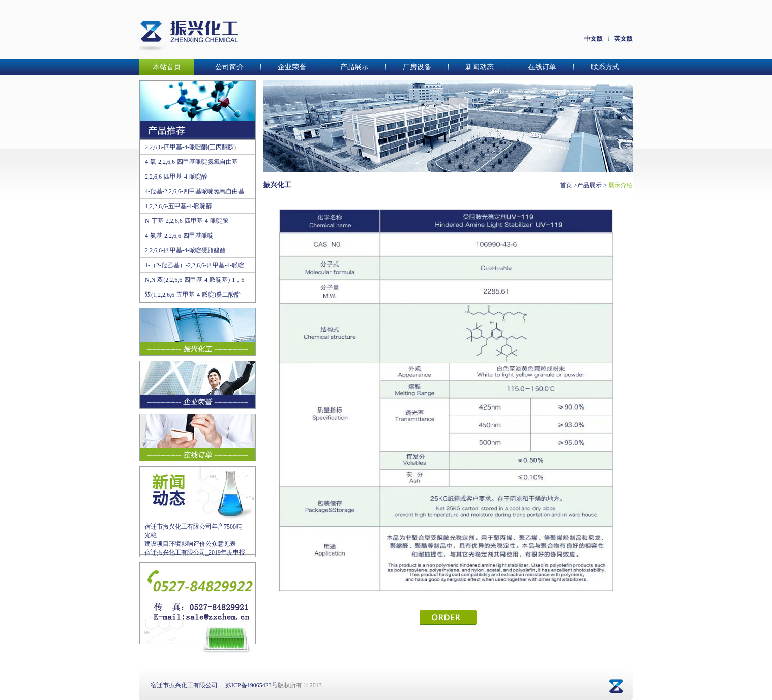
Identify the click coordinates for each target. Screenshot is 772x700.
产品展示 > (592, 185)
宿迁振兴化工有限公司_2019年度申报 (195, 552)
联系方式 (605, 67)
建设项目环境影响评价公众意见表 (190, 544)
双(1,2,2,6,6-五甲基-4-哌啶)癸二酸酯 (193, 295)
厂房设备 (417, 67)
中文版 (593, 39)
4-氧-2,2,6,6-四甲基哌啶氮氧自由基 (191, 162)
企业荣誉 (292, 67)
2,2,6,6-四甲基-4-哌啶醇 (176, 177)
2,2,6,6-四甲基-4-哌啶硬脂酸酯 (185, 250)
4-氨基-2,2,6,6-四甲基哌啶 (179, 236)
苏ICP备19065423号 (251, 685)
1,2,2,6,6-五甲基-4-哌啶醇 (179, 206)
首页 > (569, 185)
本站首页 (167, 67)
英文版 (623, 39)
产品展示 (354, 67)
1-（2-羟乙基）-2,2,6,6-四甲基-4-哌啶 (195, 265)
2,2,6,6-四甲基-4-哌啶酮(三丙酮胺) (190, 147)
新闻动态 (480, 67)
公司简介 (229, 67)
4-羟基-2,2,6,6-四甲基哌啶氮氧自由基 (195, 191)
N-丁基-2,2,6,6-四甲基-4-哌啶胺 (187, 221)
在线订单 (542, 67)
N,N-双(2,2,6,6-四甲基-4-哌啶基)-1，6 (195, 280)
